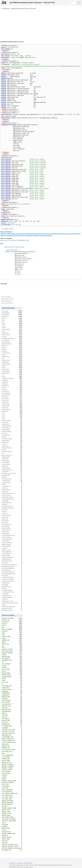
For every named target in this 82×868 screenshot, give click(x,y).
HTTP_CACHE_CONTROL (12, 750)
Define (12, 419)
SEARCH (12, 713)
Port (12, 375)
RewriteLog (12, 523)
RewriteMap (12, 501)
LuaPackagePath (12, 546)
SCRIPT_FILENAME (12, 629)
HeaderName (12, 446)
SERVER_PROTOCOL (12, 804)
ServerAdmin (12, 532)
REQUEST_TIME (12, 812)
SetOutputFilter (12, 360)
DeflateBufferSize (12, 586)
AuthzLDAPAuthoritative (12, 535)
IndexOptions (12, 424)
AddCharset (6, 9)
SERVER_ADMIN (12, 709)
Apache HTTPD (28, 863)
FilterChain (12, 397)
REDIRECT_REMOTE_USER (12, 808)
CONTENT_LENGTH (12, 770)
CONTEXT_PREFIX (12, 689)
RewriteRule (36, 236)
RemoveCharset (12, 495)
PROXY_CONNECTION (12, 739)
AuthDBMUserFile (12, 559)
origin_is (12, 779)
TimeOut (12, 444)
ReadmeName (12, 440)
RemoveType (12, 442)
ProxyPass (12, 510)
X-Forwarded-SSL (12, 832)
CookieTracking (12, 550)
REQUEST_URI (24, 241)
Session (12, 388)
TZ (12, 684)
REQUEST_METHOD (12, 653)
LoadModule (12, 472)
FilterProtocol (12, 400)
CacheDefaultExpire (12, 597)
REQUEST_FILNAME (12, 764)
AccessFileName (12, 554)
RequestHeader (13, 236)
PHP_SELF (12, 806)
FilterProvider (12, 399)
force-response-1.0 (12, 704)
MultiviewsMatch (12, 544)
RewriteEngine (29, 236)
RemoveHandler (12, 420)
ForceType (12, 408)
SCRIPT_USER (12, 839)
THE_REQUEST (12, 658)
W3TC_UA (12, 717)
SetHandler (12, 411)
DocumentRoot (12, 462)
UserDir (12, 484)
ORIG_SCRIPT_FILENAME (12, 819)
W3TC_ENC (12, 682)
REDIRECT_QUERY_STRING (12, 781)
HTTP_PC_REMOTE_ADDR (12, 742)
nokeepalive (12, 691)
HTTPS (17, 241)
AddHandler (12, 382)
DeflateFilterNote (12, 503)
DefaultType (12, 492)
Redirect (12, 327)
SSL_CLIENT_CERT (12, 799)
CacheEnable (12, 594)
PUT (12, 662)
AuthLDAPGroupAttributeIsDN (12, 603)
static (12, 633)
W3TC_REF (12, 722)
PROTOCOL (12, 841)
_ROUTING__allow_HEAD (12, 730)
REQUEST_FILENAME (12, 618)
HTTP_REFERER (12, 664)
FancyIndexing (12, 428)
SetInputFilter (12, 541)
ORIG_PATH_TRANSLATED (12, 821)
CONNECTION (12, 724)
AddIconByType (12, 481)
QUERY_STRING (12, 637)
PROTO (12, 671)
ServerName (12, 459)
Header (2, 236)
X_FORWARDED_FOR (12, 737)
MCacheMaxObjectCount (12, 574)
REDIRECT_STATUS (12, 649)
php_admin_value (12, 455)
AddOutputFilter (12, 409)
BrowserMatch (12, 371)
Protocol (12, 437)
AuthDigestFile (12, 534)
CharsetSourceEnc (12, 479)
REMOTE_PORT (12, 828)
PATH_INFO (12, 715)
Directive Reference (6, 301)
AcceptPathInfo (12, 435)
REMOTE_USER (12, 697)
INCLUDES (12, 631)
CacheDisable (12, 526)
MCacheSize (12, 575)
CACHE (12, 678)
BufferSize (12, 599)
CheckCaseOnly (12, 530)
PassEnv (12, 512)
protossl (12, 655)
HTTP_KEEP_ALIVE (12, 751)
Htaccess (20, 863)
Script (42, 236)
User (12, 358)
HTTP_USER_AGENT (12, 651)
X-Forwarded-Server (12, 792)
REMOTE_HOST (12, 720)
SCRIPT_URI (12, 788)
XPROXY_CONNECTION (12, 740)
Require (12, 347)
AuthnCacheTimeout (12, 601)
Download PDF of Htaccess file (14, 247)
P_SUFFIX (12, 775)
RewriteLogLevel (12, 515)
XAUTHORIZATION (12, 726)
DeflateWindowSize (12, 610)
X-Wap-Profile (12, 688)
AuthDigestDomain (12, 552)
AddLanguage (12, 461)
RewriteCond (21, 236)
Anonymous (12, 422)
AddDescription (12, 457)
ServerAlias (12, 563)
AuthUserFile (12, 391)
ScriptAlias (12, 513)
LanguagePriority (12, 482)
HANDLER (12, 699)
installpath (12, 826)
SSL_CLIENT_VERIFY (12, 797)
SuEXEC (12, 605)
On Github (5, 229)
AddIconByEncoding (12, 497)
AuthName (12, 384)
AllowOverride (12, 404)
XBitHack (12, 477)
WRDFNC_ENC (12, 759)
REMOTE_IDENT (12, 815)
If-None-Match (12, 719)
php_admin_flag (12, 528)
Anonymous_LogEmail (12, 581)
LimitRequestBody (12, 439)
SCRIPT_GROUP (12, 810)
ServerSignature (12, 393)
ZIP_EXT (12, 830)
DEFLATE (3, 241)
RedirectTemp (12, 386)
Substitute (12, 488)
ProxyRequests (12, 570)
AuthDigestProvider (12, 506)
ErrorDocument (47, 234)
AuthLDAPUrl (12, 521)
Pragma (12, 666)
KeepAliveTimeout (12, 608)
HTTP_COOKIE (12, 669)
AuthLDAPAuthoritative (12, 577)
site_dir (12, 823)
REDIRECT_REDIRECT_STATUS (12, 846)
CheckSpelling (12, 468)
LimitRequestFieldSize (12, 592)
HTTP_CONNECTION (12, 755)
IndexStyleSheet (12, 464)
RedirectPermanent (12, 451)
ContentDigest (12, 486)
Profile (12, 680)
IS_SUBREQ (12, 728)
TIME (12, 635)
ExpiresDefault (72, 234)
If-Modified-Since (12, 711)
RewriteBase (12, 316)
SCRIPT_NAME (12, 761)
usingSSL (12, 777)
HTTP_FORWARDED (12, 790)
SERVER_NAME (12, 673)
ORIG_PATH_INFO (12, 837)
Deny (12, 322)
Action (12, 415)
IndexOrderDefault (12, 470)
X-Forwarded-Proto (12, 686)
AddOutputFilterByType (32, 234)
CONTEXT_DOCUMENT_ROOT (12, 844)
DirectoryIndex (12, 340)
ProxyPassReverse (12, 543)
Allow (12, 320)
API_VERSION (12, 786)
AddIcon (12, 450)
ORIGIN (12, 642)
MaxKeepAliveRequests (12, 566)
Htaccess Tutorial (6, 297)
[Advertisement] (41, 24)
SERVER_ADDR (12, 657)
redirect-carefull (12, 773)
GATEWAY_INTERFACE (12, 782)
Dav (12, 453)
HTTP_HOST (11, 241)
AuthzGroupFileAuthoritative (12, 565)
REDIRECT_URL (12, 748)
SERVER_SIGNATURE (12, 803)
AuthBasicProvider (12, 448)
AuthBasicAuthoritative (12, 508)
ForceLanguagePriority (12, 499)
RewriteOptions (12, 395)
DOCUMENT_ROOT (12, 660)
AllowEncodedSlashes (12, 557)
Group (12, 417)
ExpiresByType (63, 234)
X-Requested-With (12, 677)
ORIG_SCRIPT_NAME (12, 817)
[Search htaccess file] (67, 3)
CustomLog (12, 517)
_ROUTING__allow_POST (12, 733)
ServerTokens (12, 369)
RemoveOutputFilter (12, 539)
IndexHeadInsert (12, 490)
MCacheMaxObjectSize (12, 572)
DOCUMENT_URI (11, 850)
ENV (12, 627)
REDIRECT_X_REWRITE (12, 766)
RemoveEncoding (12, 524)
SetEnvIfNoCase (48, 236)
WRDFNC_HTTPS (12, 762)
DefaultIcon (12, 466)
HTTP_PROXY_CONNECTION (12, 793)
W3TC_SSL (12, 708)
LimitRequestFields (12, 590)
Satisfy (12, 368)
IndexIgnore (12, 380)
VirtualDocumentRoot (12, 378)
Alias (12, 413)
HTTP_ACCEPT (12, 702)
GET (12, 646)
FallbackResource (12, 426)
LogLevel (12, 548)
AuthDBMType (12, 583)
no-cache (12, 668)
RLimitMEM (12, 585)
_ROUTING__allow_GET (12, 731)
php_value (12, 346)
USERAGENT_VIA (12, 735)
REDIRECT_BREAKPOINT (12, 834)
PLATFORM (12, 824)
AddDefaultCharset (12, 234)
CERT (12, 753)
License (11, 229)
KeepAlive (12, 433)
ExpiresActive (55, 234)
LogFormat (12, 519)
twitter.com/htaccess (7, 303)
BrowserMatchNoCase (12, 493)
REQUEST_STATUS (12, 813)
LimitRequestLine (12, 596)
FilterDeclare (12, 402)
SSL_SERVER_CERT (12, 795)
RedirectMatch (12, 373)
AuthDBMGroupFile (12, 561)
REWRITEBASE (12, 693)
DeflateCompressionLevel (12, 473)
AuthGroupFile (12, 406)
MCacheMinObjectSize (12, 568)
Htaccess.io (12, 863)
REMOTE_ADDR (12, 675)
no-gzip (12, 638)
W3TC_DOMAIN (12, 772)
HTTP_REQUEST (12, 757)
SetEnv (12, 377)
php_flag (12, 351)
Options (7, 236)
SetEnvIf (12, 366)
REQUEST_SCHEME (12, 768)
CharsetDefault (12, 475)
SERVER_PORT (12, 640)
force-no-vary (12, 644)
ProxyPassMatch (12, 537)
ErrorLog (12, 588)
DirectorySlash (12, 430)
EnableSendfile (12, 555)
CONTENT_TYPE (12, 706)
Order (12, 326)
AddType (41, 234)
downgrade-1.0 (12, 695)
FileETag (78, 234)
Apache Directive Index (7, 299)
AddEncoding (21, 234)
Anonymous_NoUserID (12, 579)
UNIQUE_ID (12, 835)
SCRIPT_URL (12, 744)
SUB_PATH (12, 843)
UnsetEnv (12, 504)
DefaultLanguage (12, 431)
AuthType (12, 389)
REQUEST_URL (12, 746)
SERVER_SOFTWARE (12, 801)
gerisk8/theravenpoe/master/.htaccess (24, 9)
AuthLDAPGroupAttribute (12, 607)
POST (12, 647)
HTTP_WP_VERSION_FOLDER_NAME (12, 848)
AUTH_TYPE (12, 784)
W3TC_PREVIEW (12, 700)
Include (12, 355)
